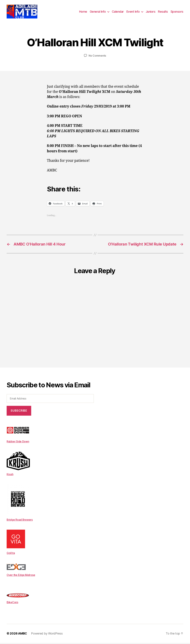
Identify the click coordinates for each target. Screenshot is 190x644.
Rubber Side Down (18, 442)
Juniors (151, 12)
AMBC (23, 635)
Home (83, 12)
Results (163, 12)
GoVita (11, 554)
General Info (98, 12)
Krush (10, 475)
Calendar (118, 12)
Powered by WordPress (47, 635)
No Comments (97, 57)
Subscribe (19, 412)
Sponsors (177, 12)
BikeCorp (12, 603)
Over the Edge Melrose (21, 576)
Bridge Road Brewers (20, 521)
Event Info (133, 12)
